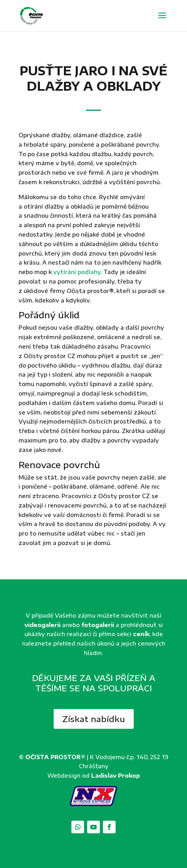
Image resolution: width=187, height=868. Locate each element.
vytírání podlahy (77, 272)
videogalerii (42, 625)
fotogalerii (98, 625)
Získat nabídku (94, 719)
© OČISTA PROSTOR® (52, 757)
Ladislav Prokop (116, 776)
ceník (141, 634)
